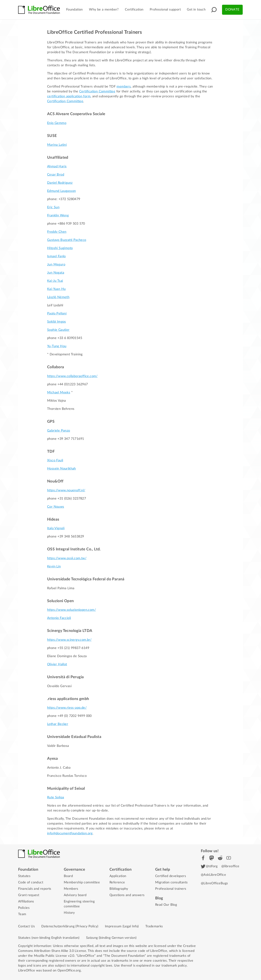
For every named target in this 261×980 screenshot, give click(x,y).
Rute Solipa (56, 798)
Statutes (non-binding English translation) (49, 938)
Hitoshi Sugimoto (60, 248)
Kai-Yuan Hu (56, 289)
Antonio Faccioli (59, 618)
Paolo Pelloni (57, 314)
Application (118, 876)
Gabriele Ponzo (59, 431)
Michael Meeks (59, 393)
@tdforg (209, 866)
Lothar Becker (58, 724)
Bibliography (119, 889)
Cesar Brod (56, 175)
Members (71, 889)
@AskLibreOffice (213, 875)
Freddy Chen (57, 232)
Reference (117, 882)
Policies (24, 908)
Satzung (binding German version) (111, 938)
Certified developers (171, 876)
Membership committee (82, 882)
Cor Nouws (56, 507)
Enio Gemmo (57, 123)
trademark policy (174, 966)
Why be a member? (104, 10)
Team (22, 914)
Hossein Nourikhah (62, 469)
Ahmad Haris (57, 167)
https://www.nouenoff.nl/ (66, 490)
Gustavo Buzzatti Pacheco (67, 240)
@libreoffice (230, 866)
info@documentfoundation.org (70, 833)
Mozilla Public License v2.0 (54, 956)
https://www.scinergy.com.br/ (69, 640)
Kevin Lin (54, 567)
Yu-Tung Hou (57, 346)
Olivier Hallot (57, 664)
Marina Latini (57, 145)
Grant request (29, 895)
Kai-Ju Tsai (55, 281)
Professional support (165, 10)
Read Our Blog (166, 905)
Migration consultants (171, 882)
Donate (232, 10)
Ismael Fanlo (56, 256)
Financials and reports (35, 889)
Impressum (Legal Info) (122, 926)
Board (68, 876)
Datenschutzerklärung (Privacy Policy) (70, 926)
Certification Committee (97, 92)
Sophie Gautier (58, 330)
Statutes (24, 876)
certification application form (69, 96)
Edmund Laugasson (61, 191)
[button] (214, 10)
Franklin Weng (58, 216)
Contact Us (26, 926)
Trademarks (154, 926)
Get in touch (196, 10)
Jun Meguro (56, 265)
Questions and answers (127, 895)
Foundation (74, 10)
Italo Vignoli (56, 528)
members (124, 87)
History (69, 913)
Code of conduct (31, 882)
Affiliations (26, 902)
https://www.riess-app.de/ (67, 708)
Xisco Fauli (55, 460)
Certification (134, 10)
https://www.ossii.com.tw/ (67, 558)
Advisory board (75, 895)
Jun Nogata (56, 273)
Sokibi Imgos (57, 322)
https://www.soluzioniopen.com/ (72, 610)
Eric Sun (53, 207)
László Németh (58, 297)
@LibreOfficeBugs (214, 883)
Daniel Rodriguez (60, 183)
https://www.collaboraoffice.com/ (72, 376)
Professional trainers (171, 889)
